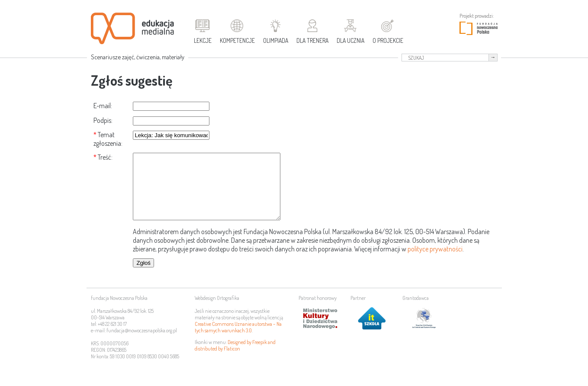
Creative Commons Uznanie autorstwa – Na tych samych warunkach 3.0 (238, 340)
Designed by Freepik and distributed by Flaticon (235, 358)
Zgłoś (143, 276)
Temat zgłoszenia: (108, 139)
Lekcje (203, 40)
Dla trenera (312, 40)
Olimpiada (276, 40)
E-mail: (103, 106)
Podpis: (103, 120)
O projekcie (388, 40)
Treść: (105, 157)
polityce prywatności (435, 262)
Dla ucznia (350, 40)
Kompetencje (237, 40)
